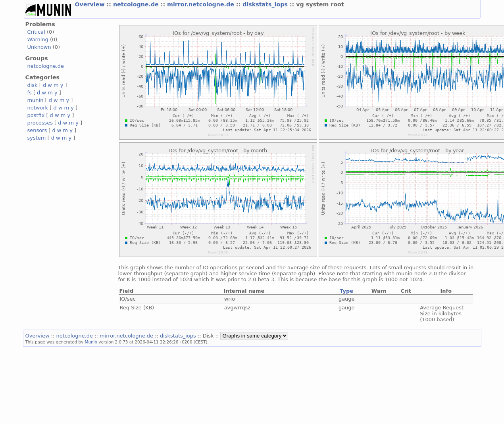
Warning (38, 39)
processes (40, 123)
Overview (91, 4)
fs (30, 93)
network (38, 108)
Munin (91, 342)
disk (33, 85)
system (37, 138)
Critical (36, 32)
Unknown (39, 47)
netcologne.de (137, 4)
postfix (36, 115)
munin (36, 100)
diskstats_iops (266, 4)
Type (346, 291)
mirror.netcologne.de (202, 4)
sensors (37, 130)
